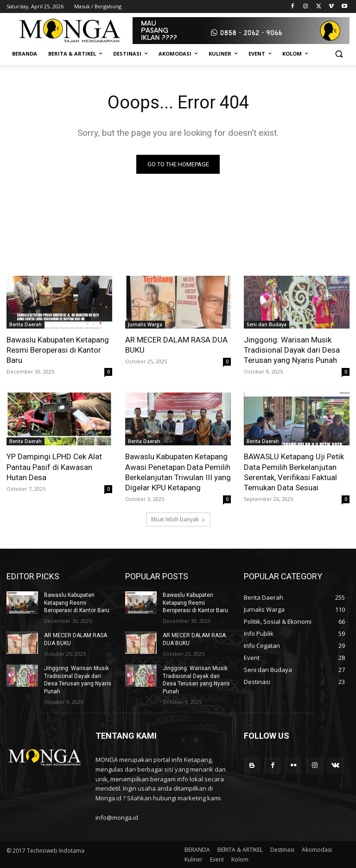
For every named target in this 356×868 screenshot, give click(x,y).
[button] (339, 54)
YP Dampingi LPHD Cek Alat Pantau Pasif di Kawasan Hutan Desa (54, 467)
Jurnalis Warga (145, 324)
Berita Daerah (25, 324)
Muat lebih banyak (178, 519)
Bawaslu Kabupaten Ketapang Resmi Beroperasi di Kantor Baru (58, 350)
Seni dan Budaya (267, 324)
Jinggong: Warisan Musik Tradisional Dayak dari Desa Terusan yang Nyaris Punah (292, 350)
